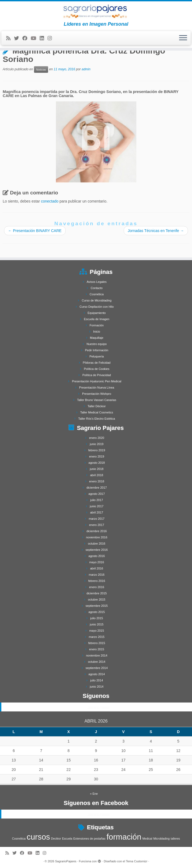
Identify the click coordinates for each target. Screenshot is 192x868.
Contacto (97, 288)
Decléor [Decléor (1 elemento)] (56, 839)
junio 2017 (97, 506)
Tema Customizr (137, 861)
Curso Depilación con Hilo (97, 307)
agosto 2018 (97, 463)
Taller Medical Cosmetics (97, 412)
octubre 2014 (97, 662)
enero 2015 (97, 649)
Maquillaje (97, 338)
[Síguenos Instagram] (51, 38)
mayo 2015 (97, 631)
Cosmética (97, 294)
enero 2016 (97, 587)
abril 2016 (97, 568)
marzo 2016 (97, 575)
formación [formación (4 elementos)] (124, 837)
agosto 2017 (97, 494)
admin (86, 69)
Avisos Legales (97, 282)
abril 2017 (97, 512)
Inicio (97, 332)
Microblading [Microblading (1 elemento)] (161, 839)
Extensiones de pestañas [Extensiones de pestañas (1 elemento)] (90, 839)
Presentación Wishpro (97, 394)
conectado (50, 201)
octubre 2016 (97, 544)
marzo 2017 (97, 519)
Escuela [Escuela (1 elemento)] (67, 839)
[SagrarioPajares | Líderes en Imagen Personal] (96, 11)
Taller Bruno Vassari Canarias (97, 400)
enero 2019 (97, 456)
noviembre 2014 (97, 655)
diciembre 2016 (97, 531)
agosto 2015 (97, 612)
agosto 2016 (97, 556)
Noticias (41, 69)
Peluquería (97, 356)
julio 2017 (97, 500)
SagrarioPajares (66, 861)
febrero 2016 (97, 581)
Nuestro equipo (97, 344)
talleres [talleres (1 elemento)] (175, 839)
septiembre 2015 (97, 606)
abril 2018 (97, 475)
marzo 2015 (97, 637)
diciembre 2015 (97, 593)
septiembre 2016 (97, 550)
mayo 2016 (97, 562)
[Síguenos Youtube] (35, 38)
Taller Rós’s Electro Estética (97, 419)
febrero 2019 (97, 450)
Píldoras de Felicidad (97, 363)
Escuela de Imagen (97, 319)
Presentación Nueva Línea (97, 387)
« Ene (94, 794)
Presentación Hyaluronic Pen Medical (97, 381)
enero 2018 (97, 481)
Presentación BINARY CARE (35, 231)
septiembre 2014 (97, 668)
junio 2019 (97, 444)
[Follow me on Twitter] (18, 38)
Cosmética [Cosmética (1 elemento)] (19, 839)
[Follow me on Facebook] (27, 38)
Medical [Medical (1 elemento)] (147, 839)
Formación (97, 325)
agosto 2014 (97, 674)
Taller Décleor (97, 406)
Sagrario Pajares (99, 707)
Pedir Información (97, 350)
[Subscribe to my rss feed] (10, 38)
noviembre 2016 (97, 537)
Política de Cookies (97, 369)
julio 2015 (97, 618)
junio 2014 (97, 687)
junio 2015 (97, 624)
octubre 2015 (97, 599)
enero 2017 (97, 525)
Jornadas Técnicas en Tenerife (156, 231)
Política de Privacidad (97, 375)
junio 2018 (97, 469)
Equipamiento (97, 313)
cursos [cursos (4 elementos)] (38, 837)
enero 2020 (97, 438)
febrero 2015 (97, 643)
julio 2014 (97, 680)
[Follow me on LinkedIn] (44, 38)
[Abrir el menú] (183, 38)
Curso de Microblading (97, 300)
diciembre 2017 (97, 488)
